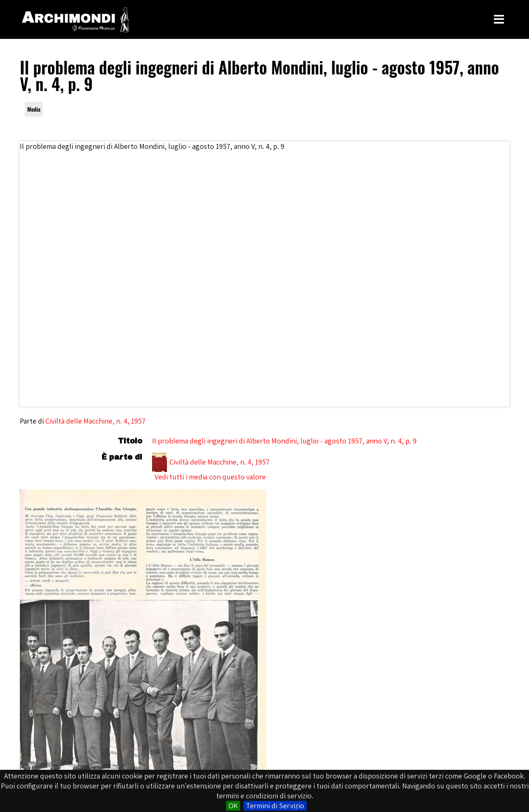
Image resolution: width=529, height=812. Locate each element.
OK (233, 806)
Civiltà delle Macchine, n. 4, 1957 (95, 421)
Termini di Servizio (275, 806)
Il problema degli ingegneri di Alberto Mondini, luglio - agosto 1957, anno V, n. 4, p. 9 (284, 441)
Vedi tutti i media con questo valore (210, 477)
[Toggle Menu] (499, 19)
